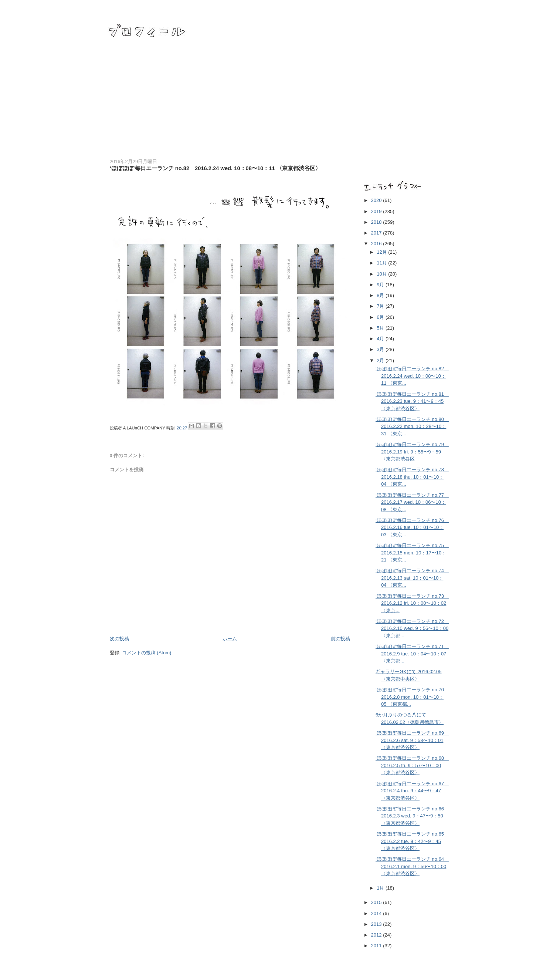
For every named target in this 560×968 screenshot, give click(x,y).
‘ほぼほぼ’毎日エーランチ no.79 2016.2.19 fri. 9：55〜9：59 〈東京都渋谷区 (412, 452)
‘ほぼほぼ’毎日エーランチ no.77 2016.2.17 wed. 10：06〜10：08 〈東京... (412, 502)
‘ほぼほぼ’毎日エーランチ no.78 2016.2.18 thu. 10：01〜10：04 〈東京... (412, 477)
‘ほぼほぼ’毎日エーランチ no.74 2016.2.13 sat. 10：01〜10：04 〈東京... (412, 578)
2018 (377, 222)
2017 (377, 233)
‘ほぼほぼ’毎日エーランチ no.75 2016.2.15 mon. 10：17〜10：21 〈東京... (412, 553)
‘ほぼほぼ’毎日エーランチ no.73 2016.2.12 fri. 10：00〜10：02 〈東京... (412, 603)
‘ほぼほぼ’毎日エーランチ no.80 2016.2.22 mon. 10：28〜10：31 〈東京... (412, 426)
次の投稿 (119, 639)
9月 (381, 285)
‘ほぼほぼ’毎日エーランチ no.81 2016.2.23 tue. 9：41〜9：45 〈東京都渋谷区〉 (412, 401)
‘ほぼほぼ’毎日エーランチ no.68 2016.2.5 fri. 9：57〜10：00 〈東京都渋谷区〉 (412, 765)
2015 (377, 902)
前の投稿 (340, 639)
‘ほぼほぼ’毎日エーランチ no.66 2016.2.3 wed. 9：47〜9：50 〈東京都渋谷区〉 (412, 816)
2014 (377, 913)
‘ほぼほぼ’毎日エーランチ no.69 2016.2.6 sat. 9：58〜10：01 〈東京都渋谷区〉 (412, 740)
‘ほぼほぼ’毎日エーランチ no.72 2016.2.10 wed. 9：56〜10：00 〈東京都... (412, 628)
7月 (381, 306)
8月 (381, 295)
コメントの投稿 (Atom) (147, 653)
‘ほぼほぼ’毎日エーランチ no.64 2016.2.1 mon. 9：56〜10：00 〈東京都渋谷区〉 (412, 866)
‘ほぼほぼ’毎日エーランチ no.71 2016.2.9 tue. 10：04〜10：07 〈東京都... (412, 654)
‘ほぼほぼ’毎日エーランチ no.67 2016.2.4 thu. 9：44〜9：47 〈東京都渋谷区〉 (412, 791)
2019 (377, 211)
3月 (381, 349)
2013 (377, 924)
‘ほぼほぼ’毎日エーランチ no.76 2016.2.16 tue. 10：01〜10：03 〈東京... (412, 527)
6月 (381, 317)
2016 (377, 244)
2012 (377, 935)
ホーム (230, 639)
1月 (381, 888)
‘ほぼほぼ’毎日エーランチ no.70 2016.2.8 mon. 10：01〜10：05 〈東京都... (412, 697)
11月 (382, 263)
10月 (382, 274)
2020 (377, 200)
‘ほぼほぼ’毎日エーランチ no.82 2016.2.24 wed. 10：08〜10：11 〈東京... (412, 376)
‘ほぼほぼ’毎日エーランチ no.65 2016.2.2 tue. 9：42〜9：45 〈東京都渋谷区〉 (412, 841)
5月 (381, 328)
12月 (382, 252)
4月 (381, 339)
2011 (377, 946)
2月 (381, 360)
